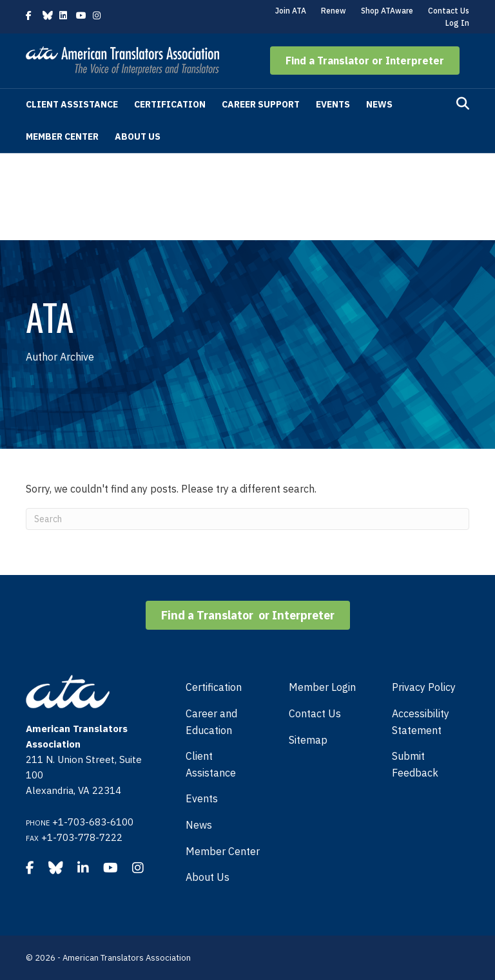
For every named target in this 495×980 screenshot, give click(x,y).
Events (333, 104)
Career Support (261, 104)
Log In (457, 23)
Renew (334, 11)
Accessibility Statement (421, 722)
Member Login (322, 687)
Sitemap (308, 740)
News (379, 104)
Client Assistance (72, 104)
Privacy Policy (424, 687)
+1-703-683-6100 (93, 822)
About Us (138, 137)
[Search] (463, 104)
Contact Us (449, 11)
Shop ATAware (387, 11)
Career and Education (211, 722)
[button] (365, 61)
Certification (170, 104)
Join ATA (291, 11)
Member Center (62, 137)
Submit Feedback (415, 764)
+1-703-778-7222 (82, 837)
